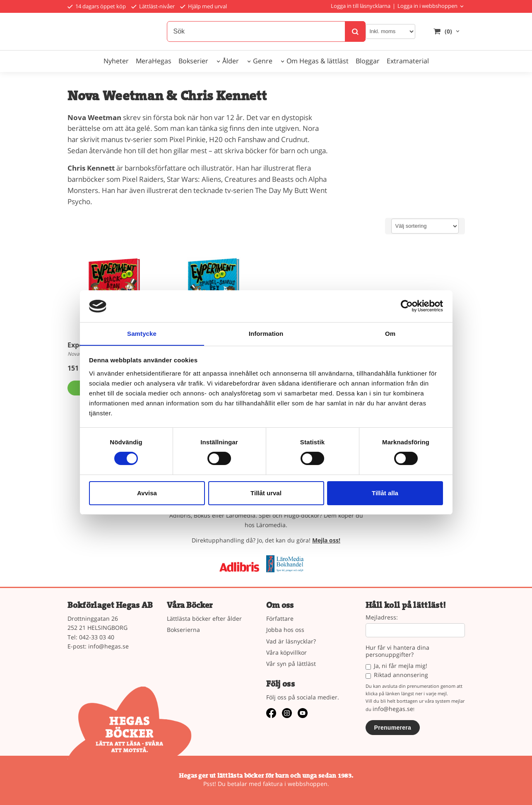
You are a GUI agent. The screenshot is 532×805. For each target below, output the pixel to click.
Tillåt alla (385, 493)
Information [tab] (266, 333)
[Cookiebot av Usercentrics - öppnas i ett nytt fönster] (407, 306)
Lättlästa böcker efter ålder (204, 618)
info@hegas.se (108, 646)
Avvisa (147, 493)
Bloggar (368, 61)
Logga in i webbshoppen (427, 6)
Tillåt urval (266, 493)
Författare (280, 618)
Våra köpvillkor (286, 652)
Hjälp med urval (203, 6)
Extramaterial (408, 61)
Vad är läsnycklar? (291, 641)
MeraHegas (154, 61)
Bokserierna (183, 630)
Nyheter (116, 61)
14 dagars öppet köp (97, 6)
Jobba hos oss (285, 630)
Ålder (231, 61)
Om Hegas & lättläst (318, 61)
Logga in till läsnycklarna (361, 6)
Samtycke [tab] (142, 333)
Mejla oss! (326, 540)
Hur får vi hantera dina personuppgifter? (397, 651)
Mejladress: (382, 618)
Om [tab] (390, 333)
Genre (263, 61)
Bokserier (193, 61)
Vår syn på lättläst (291, 664)
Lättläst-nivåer (153, 6)
